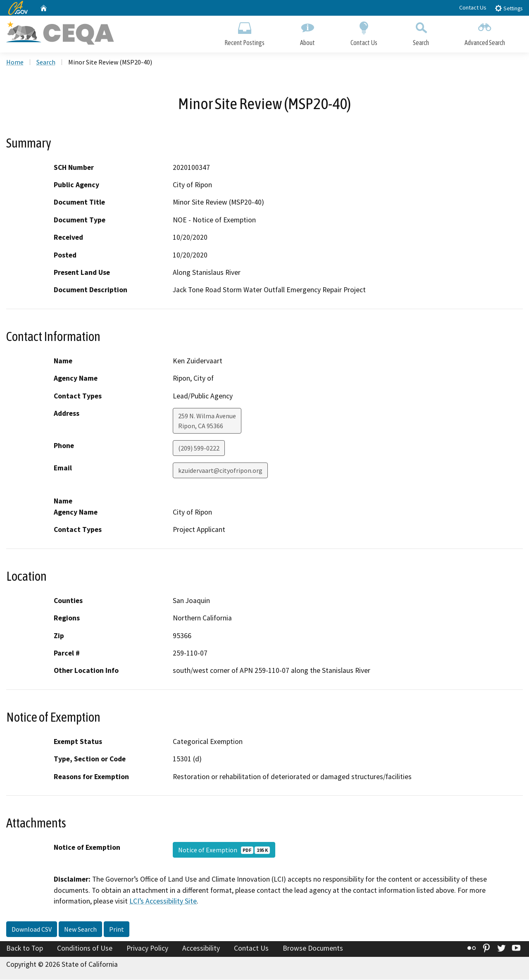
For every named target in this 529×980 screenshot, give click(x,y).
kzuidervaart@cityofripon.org (220, 471)
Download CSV (32, 930)
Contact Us (473, 7)
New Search (80, 930)
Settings (509, 8)
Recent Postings (244, 32)
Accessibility (201, 949)
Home (15, 62)
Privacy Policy (147, 949)
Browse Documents (313, 949)
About (307, 32)
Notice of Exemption (224, 850)
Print (117, 930)
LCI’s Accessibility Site (163, 901)
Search (421, 32)
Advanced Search (485, 32)
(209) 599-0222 (199, 448)
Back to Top (25, 949)
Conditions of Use (85, 949)
